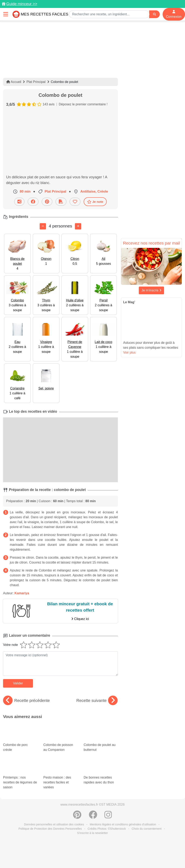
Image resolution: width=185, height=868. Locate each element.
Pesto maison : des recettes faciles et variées (60, 776)
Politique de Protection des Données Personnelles (50, 829)
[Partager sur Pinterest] (47, 202)
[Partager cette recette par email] (19, 202)
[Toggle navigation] (6, 14)
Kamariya (22, 593)
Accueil (14, 82)
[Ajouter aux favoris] (75, 202)
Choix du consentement (147, 829)
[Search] (154, 14)
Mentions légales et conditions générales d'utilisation (123, 824)
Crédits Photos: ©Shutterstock (107, 829)
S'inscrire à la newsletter (92, 833)
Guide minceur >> (22, 4)
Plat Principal (36, 82)
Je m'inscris (151, 290)
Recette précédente (26, 700)
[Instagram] (108, 817)
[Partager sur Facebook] (33, 202)
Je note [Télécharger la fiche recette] (95, 202)
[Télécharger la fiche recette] (61, 202)
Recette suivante (97, 700)
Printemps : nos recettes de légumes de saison (20, 776)
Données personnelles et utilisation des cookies (54, 824)
